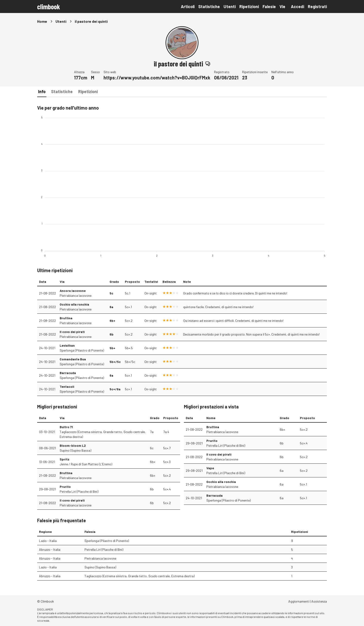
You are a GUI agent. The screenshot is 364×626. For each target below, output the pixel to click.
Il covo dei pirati (72, 332)
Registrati (317, 7)
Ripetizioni (249, 7)
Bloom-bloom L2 (73, 445)
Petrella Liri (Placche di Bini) (79, 491)
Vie (282, 7)
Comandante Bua (73, 359)
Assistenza (319, 601)
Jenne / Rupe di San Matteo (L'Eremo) (86, 464)
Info (42, 91)
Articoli (188, 7)
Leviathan (67, 345)
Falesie (269, 7)
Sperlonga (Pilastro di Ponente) (82, 350)
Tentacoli (67, 386)
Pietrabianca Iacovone (76, 295)
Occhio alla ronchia (74, 304)
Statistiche (209, 7)
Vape (210, 468)
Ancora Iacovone (73, 291)
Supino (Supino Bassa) (75, 450)
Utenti (230, 7)
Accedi (297, 7)
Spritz (65, 459)
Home (42, 21)
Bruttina (66, 318)
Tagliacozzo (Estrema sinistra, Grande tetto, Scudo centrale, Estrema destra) (103, 434)
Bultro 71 (66, 427)
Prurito (65, 487)
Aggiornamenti (299, 601)
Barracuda (68, 373)
